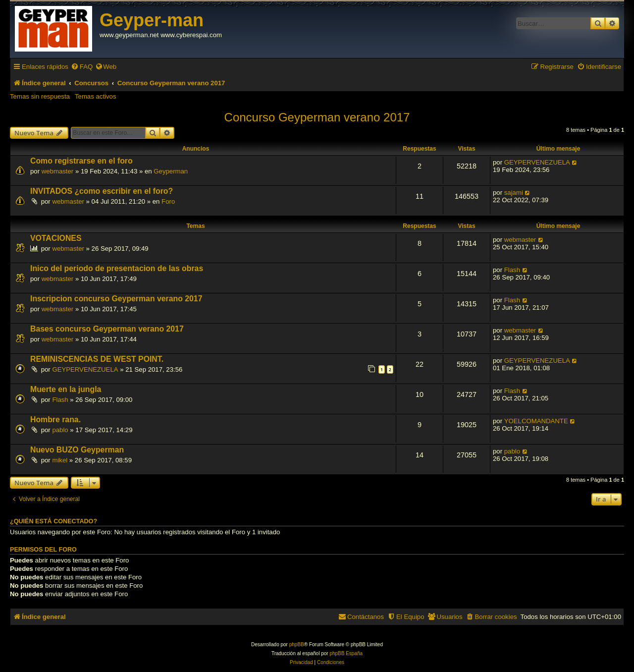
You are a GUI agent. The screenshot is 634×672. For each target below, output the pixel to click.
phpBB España (346, 653)
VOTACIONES (56, 238)
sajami (514, 193)
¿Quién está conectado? (53, 521)
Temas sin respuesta (40, 96)
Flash (512, 270)
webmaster (58, 171)
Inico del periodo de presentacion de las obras (117, 268)
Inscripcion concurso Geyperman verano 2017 (116, 299)
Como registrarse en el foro (81, 161)
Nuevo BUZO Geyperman (77, 450)
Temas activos (96, 96)
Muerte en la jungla (66, 389)
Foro (168, 201)
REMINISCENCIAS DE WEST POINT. (97, 359)
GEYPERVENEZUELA (537, 162)
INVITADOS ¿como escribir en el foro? (102, 191)
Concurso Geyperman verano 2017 (317, 117)
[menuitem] (82, 67)
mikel (60, 460)
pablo (60, 430)
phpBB (297, 644)
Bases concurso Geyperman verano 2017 (107, 329)
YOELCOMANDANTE (536, 421)
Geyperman (171, 171)
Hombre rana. (55, 420)
